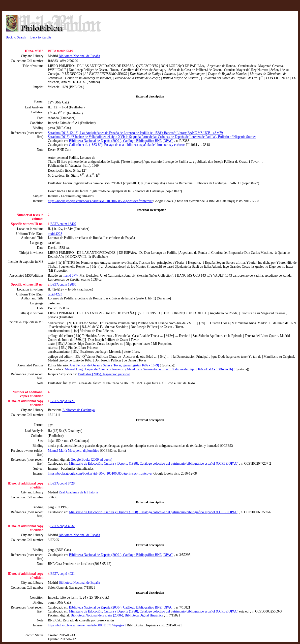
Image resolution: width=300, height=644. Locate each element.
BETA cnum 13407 (63, 224)
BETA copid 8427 (62, 401)
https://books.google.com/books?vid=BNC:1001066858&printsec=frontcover (100, 201)
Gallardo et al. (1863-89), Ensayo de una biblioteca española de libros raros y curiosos (127, 145)
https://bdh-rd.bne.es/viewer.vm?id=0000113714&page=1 (87, 625)
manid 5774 (71, 275)
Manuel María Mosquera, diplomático (74, 451)
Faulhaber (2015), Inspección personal (104, 374)
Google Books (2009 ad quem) (91, 460)
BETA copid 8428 (62, 483)
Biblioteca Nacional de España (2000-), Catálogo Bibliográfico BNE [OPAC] (121, 141)
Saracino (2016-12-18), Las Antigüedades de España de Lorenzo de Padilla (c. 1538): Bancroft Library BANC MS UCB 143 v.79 (135, 133)
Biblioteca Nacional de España (79, 56)
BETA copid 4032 (62, 526)
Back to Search (16, 37)
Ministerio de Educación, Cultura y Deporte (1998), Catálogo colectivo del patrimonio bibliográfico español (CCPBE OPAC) (154, 464)
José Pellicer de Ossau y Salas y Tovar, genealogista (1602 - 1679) (114, 365)
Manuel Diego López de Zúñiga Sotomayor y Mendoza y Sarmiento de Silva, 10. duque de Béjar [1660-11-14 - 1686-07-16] (149, 369)
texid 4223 (55, 234)
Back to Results (41, 37)
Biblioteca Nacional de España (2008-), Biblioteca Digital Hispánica (117, 615)
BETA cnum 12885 (63, 284)
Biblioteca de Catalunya (79, 410)
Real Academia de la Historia (78, 492)
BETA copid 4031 (62, 574)
